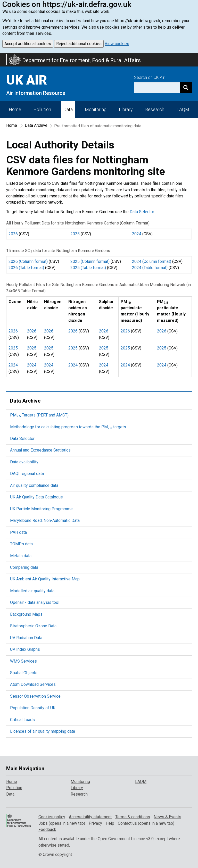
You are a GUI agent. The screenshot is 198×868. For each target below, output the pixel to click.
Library (126, 109)
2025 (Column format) (90, 261)
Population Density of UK (33, 708)
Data (68, 109)
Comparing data (24, 567)
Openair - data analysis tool (35, 602)
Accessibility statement (90, 817)
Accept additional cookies (28, 44)
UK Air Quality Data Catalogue (36, 497)
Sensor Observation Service (35, 696)
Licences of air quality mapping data (43, 731)
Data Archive (36, 125)
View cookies (117, 44)
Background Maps (26, 614)
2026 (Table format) (26, 268)
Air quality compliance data (34, 485)
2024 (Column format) (152, 261)
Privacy (95, 823)
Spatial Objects (24, 673)
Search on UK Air (149, 77)
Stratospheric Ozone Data (33, 626)
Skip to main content (3, 56)
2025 (75, 234)
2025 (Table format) (88, 268)
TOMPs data (21, 544)
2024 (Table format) (150, 268)
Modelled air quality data (32, 591)
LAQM (183, 109)
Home (15, 109)
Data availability (24, 462)
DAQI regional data (27, 474)
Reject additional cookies (79, 44)
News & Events (167, 817)
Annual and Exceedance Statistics (40, 450)
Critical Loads (22, 720)
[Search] (186, 87)
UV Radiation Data (26, 638)
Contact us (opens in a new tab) (146, 823)
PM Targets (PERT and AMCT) (39, 415)
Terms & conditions (133, 817)
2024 (137, 234)
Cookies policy (52, 817)
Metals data (21, 556)
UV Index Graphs (25, 649)
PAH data (18, 532)
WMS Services (23, 661)
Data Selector (142, 212)
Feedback (47, 829)
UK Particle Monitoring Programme (41, 509)
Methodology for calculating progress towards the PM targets (68, 427)
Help (110, 823)
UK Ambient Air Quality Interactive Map (45, 579)
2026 (13, 234)
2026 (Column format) (28, 261)
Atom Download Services (33, 684)
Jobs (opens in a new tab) (62, 823)
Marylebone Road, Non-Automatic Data (45, 520)
